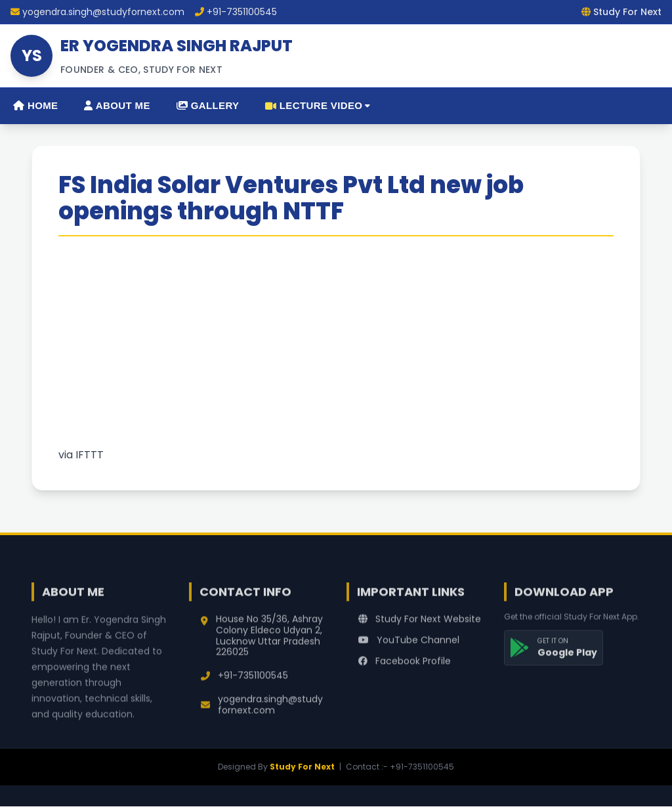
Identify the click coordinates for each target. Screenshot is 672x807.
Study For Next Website (420, 625)
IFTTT (90, 455)
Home (35, 105)
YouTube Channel (409, 646)
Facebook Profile (405, 667)
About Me (117, 105)
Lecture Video (318, 105)
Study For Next (302, 767)
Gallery (208, 105)
